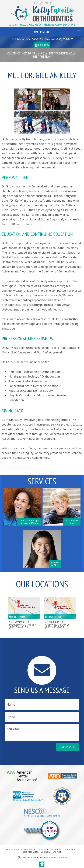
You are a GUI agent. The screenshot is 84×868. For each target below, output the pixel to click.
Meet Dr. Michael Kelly (62, 53)
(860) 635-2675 (65, 39)
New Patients (30, 850)
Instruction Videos (31, 852)
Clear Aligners (70, 850)
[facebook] (51, 3)
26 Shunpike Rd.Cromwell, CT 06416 (57, 623)
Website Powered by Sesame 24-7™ (37, 858)
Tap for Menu (56, 32)
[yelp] (42, 3)
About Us (18, 850)
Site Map (57, 852)
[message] (42, 733)
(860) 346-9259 (34, 39)
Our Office (14, 53)
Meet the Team (42, 57)
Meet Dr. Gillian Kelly (35, 53)
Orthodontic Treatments (50, 850)
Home (9, 850)
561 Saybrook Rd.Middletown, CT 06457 (23, 623)
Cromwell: (50, 39)
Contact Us (46, 852)
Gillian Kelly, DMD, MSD (25, 25)
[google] (36, 3)
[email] (42, 717)
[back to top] (42, 864)
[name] (42, 704)
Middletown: (18, 39)
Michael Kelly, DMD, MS (59, 25)
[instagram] (47, 3)
